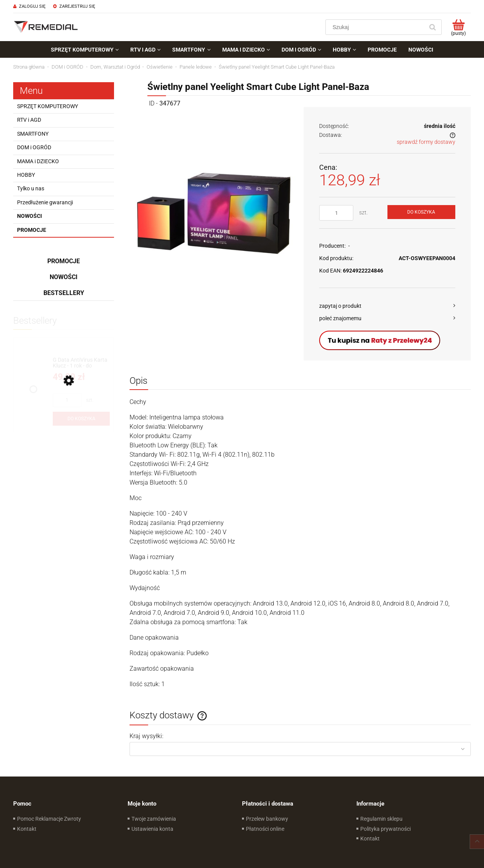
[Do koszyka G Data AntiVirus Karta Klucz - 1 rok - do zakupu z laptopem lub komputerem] (81, 419)
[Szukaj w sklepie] (376, 27)
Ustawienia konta (152, 829)
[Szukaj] (432, 27)
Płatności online (265, 829)
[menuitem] (85, 50)
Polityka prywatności (385, 829)
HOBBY (26, 175)
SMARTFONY (33, 134)
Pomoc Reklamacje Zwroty (49, 819)
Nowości (29, 216)
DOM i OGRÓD (34, 147)
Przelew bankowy (267, 819)
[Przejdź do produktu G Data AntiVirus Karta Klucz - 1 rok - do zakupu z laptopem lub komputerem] (81, 363)
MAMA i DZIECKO (38, 161)
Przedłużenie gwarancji (45, 202)
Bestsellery (64, 293)
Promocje (32, 230)
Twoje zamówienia (154, 819)
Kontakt (27, 829)
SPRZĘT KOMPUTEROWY (48, 106)
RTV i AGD (29, 120)
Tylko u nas (31, 188)
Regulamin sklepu (381, 819)
